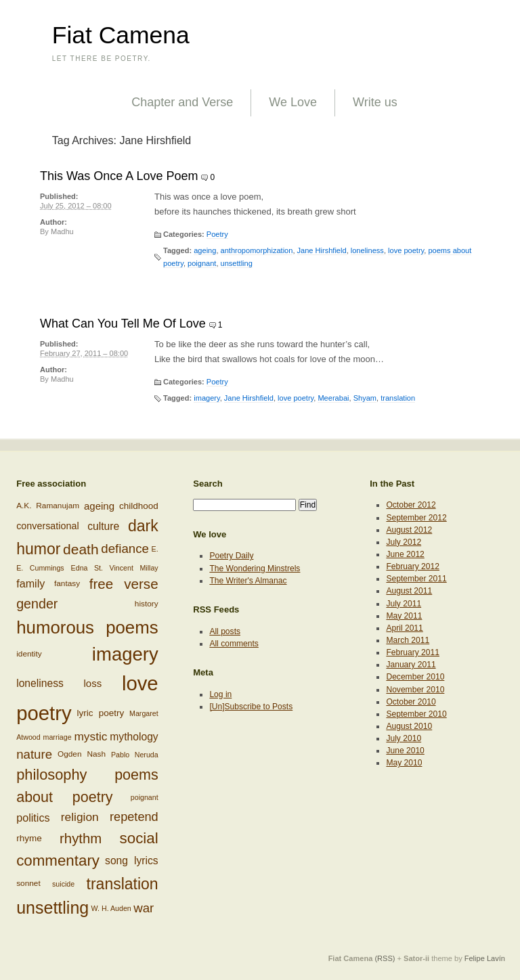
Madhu (62, 231)
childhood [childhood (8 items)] (139, 507)
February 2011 (413, 652)
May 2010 (404, 763)
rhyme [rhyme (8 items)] (29, 838)
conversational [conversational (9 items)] (47, 525)
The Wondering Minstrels (255, 569)
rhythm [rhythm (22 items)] (81, 838)
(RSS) (385, 958)
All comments (234, 644)
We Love (293, 102)
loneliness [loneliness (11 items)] (40, 683)
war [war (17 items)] (144, 908)
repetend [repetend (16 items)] (134, 817)
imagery (207, 398)
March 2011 (408, 640)
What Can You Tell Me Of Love (123, 324)
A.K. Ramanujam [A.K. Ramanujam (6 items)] (48, 506)
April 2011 (404, 628)
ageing (205, 250)
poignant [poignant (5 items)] (145, 797)
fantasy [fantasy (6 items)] (67, 583)
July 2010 (404, 738)
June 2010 (405, 751)
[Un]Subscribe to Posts (251, 707)
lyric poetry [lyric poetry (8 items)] (101, 712)
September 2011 (416, 579)
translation (398, 398)
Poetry (217, 234)
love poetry (406, 250)
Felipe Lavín (485, 958)
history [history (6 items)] (147, 604)
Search (208, 484)
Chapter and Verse (182, 102)
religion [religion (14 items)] (80, 817)
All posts (225, 631)
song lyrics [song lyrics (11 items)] (132, 861)
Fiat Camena (121, 35)
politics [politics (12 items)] (33, 818)
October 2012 (411, 505)
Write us (375, 102)
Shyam (365, 398)
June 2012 (405, 554)
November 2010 (415, 690)
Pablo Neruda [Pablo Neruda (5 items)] (135, 755)
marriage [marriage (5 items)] (58, 737)
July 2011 (404, 604)
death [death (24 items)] (81, 549)
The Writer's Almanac (248, 581)
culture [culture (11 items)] (103, 526)
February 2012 (413, 566)
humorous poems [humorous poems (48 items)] (87, 627)
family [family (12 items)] (30, 583)
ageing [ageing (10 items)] (99, 506)
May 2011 (404, 616)
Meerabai (333, 398)
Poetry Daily (231, 556)
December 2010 (415, 677)
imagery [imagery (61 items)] (125, 654)
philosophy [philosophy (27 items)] (51, 775)
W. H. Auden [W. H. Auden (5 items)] (111, 908)
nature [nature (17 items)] (34, 754)
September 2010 (416, 714)
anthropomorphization (257, 250)
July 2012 (404, 542)
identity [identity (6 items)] (29, 654)
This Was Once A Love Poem (119, 176)
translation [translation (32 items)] (123, 884)
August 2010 (409, 726)
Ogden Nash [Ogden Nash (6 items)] (82, 755)
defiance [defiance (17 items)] (125, 549)
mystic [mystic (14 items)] (90, 736)
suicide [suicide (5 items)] (63, 884)
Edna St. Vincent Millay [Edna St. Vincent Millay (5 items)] (115, 568)
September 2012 (416, 518)
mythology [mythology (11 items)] (134, 737)
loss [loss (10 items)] (93, 683)
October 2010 (411, 702)
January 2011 (411, 665)
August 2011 (409, 591)
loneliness (367, 250)
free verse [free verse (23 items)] (124, 584)
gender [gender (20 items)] (37, 604)
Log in (220, 694)
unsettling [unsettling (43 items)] (52, 908)
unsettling (237, 263)
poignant (202, 263)
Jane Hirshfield (322, 250)
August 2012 (409, 530)
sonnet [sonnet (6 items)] (28, 883)
